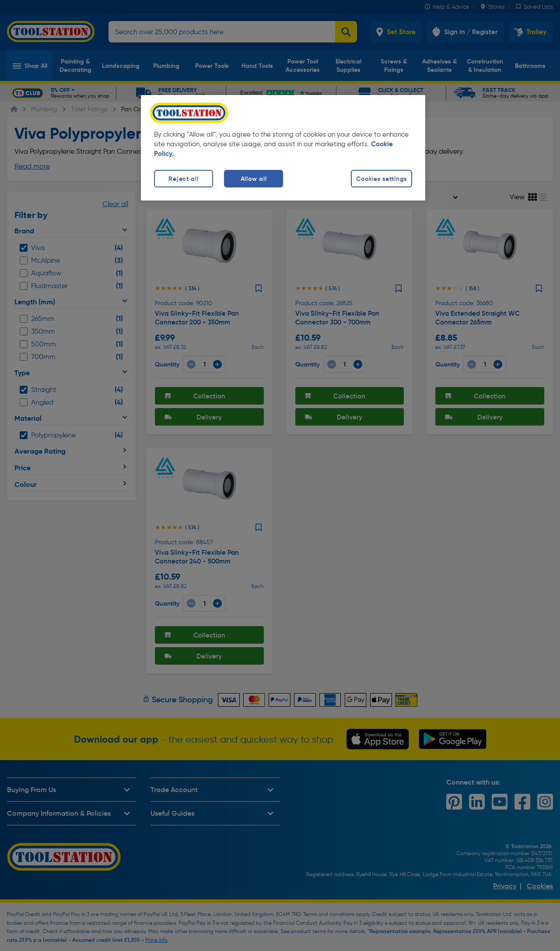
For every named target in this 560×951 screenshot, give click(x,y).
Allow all (254, 179)
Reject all (183, 179)
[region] (283, 148)
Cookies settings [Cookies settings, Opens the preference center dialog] (381, 179)
